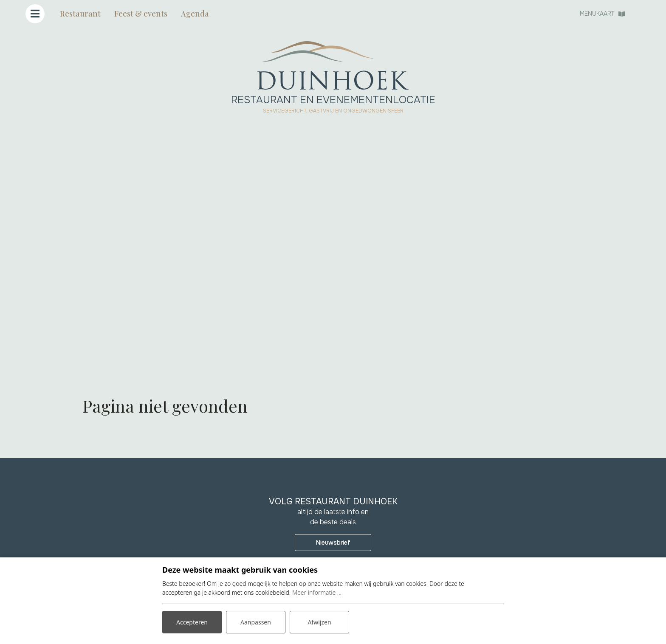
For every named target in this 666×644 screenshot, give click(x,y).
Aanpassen (256, 622)
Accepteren (192, 622)
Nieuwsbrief (333, 543)
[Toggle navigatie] (35, 14)
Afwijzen (319, 622)
